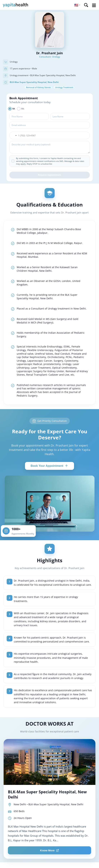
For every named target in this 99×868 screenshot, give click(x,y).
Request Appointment (49, 175)
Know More (49, 850)
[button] (77, 5)
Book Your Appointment (50, 466)
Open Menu (94, 5)
